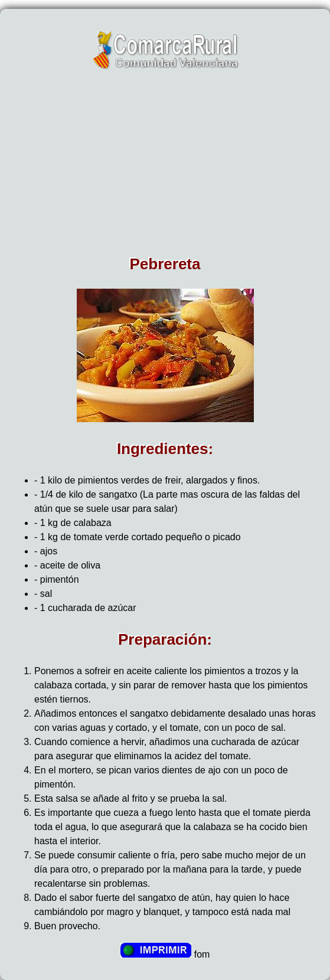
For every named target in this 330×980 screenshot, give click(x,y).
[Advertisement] (165, 166)
